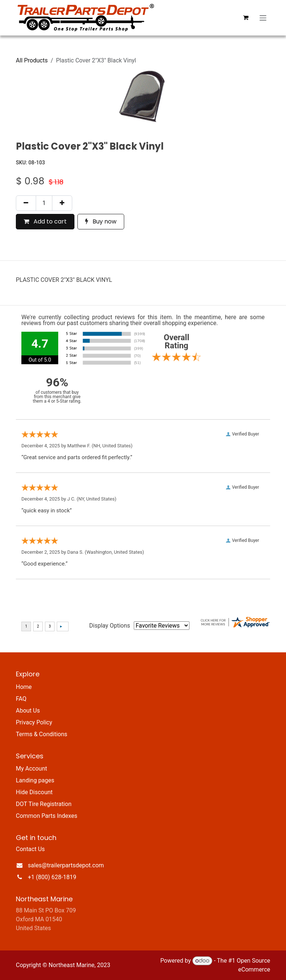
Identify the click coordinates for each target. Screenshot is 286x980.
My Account (32, 769)
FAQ (21, 699)
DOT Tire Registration (44, 804)
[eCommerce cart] (246, 18)
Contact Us (30, 849)
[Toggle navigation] (263, 18)
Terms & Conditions (42, 734)
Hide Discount (34, 792)
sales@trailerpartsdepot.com (66, 865)
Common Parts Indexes (47, 816)
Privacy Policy (34, 722)
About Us (28, 711)
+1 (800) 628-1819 (52, 877)
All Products (32, 60)
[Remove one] (26, 203)
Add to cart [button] (45, 221)
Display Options (110, 626)
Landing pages (35, 780)
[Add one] (62, 203)
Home (24, 687)
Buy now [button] (101, 221)
